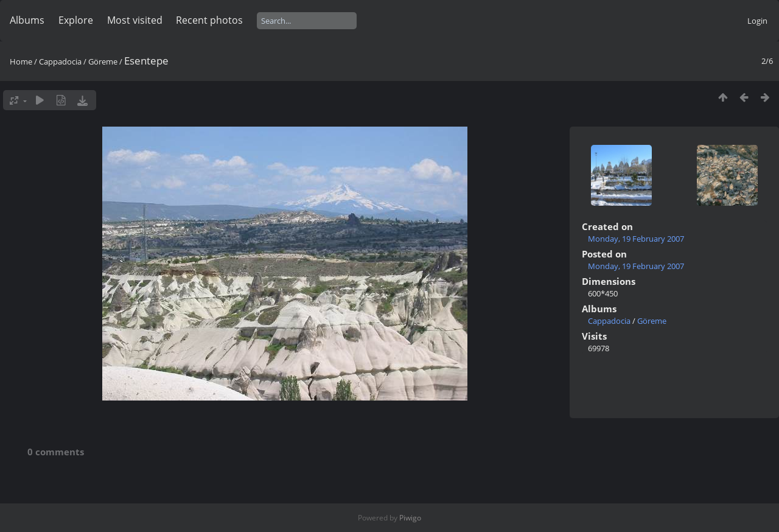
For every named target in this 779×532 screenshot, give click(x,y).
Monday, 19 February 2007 (636, 239)
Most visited (135, 20)
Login (757, 21)
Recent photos (209, 20)
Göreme (103, 61)
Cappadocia (60, 61)
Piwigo (410, 518)
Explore (76, 20)
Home (21, 61)
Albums (27, 20)
